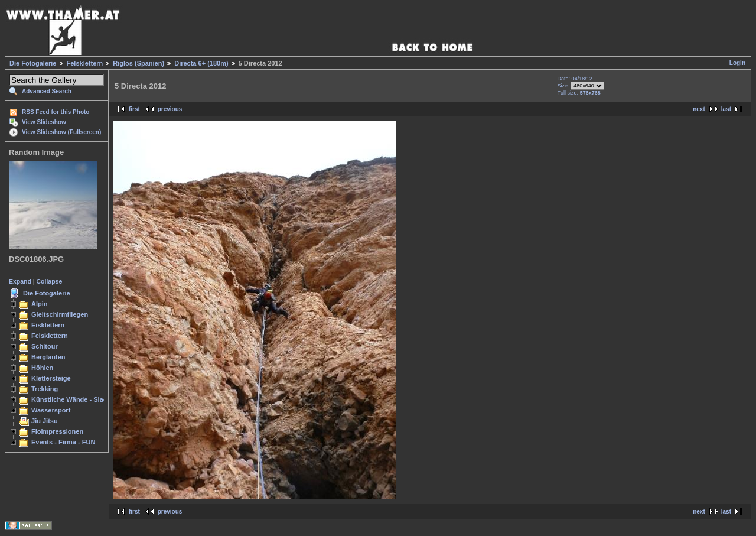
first (134, 109)
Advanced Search (47, 91)
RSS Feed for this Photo (56, 112)
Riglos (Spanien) (139, 63)
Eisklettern (48, 325)
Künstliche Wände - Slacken (75, 399)
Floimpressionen (57, 431)
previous (170, 109)
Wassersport (51, 410)
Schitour (45, 346)
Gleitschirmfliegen (60, 314)
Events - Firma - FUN (63, 442)
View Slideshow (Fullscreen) (61, 132)
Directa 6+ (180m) (201, 63)
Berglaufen (48, 357)
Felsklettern (85, 63)
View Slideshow (44, 122)
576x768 (590, 93)
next (699, 109)
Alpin (40, 304)
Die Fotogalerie (33, 63)
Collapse (50, 281)
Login (737, 63)
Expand (20, 281)
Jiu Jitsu (45, 421)
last (726, 109)
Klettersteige (51, 378)
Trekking (45, 389)
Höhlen (42, 368)
